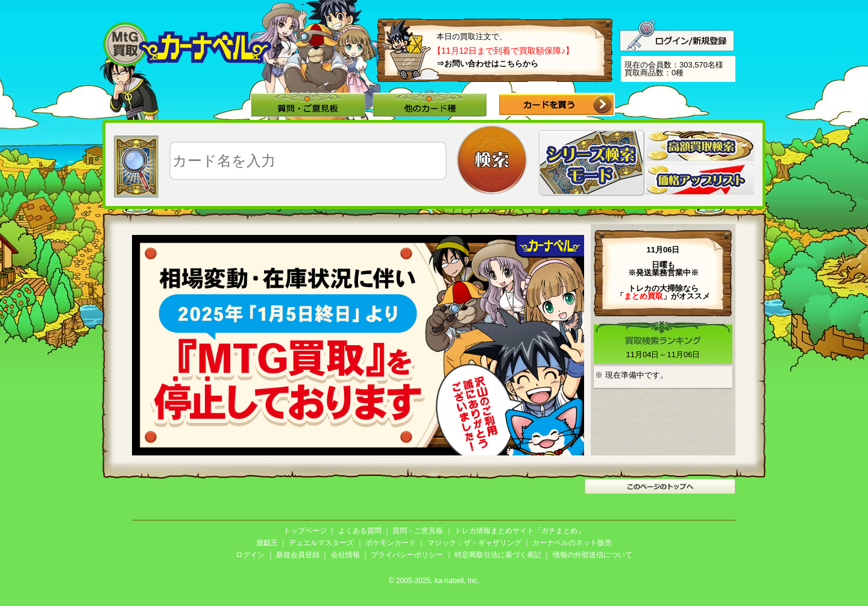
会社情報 (345, 555)
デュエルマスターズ (321, 543)
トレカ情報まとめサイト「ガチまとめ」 (520, 531)
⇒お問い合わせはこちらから (487, 64)
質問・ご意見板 (418, 531)
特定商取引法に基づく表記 (498, 555)
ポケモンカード (391, 543)
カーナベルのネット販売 (572, 543)
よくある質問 (360, 531)
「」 (643, 296)
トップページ (305, 531)
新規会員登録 (298, 555)
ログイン (250, 555)
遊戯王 (267, 543)
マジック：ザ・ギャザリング (474, 543)
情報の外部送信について (593, 555)
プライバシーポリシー (407, 555)
